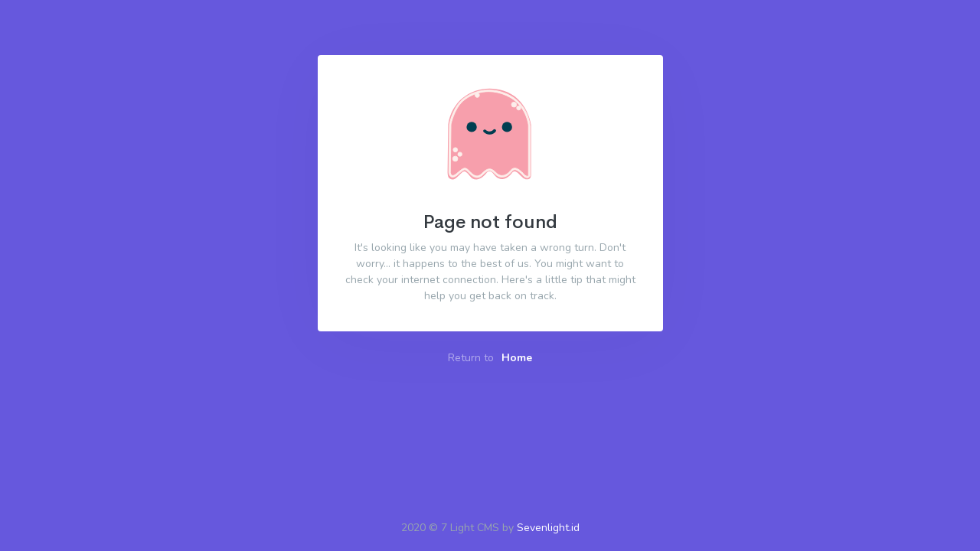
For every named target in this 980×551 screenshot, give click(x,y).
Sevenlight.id (548, 528)
